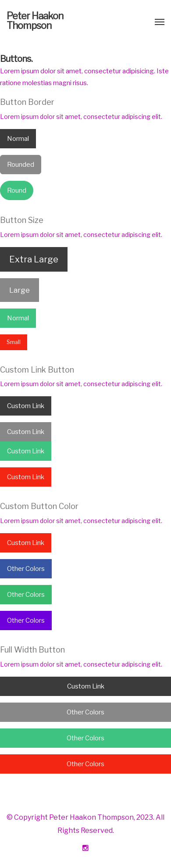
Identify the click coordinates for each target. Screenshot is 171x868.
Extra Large (34, 259)
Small (14, 342)
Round (17, 190)
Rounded (21, 165)
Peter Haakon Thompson (35, 21)
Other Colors (26, 569)
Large (20, 290)
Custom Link (26, 406)
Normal (18, 139)
